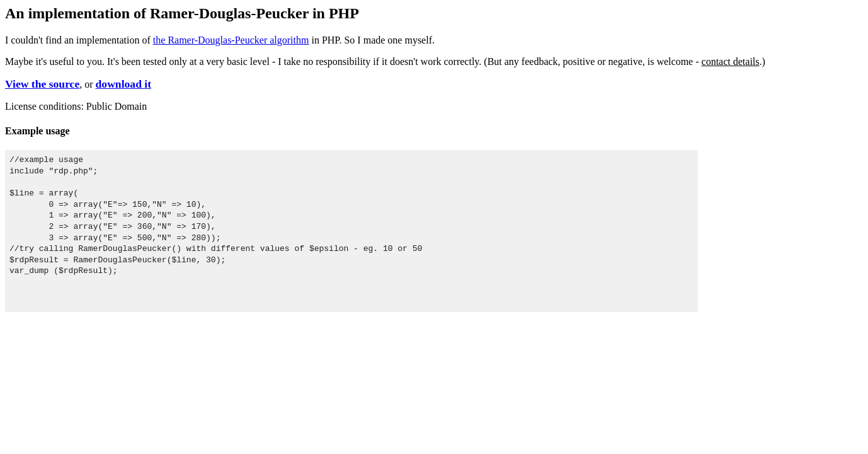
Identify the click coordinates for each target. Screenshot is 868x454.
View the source (42, 84)
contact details (731, 61)
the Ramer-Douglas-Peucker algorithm (231, 40)
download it (123, 84)
